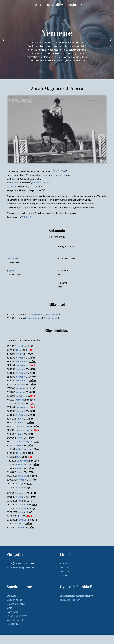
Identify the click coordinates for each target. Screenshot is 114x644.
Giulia (15, 183)
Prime (21, 527)
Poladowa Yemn (35, 314)
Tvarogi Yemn (51, 318)
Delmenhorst (14, 600)
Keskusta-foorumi (70, 600)
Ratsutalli (55, 4)
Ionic (9, 608)
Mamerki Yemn (33, 318)
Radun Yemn (52, 314)
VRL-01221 (19, 564)
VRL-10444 (27, 217)
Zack (14, 187)
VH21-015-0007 (58, 171)
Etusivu (37, 4)
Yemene (34, 187)
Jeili (19, 484)
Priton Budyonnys (17, 616)
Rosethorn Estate (17, 620)
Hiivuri (20, 346)
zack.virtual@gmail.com (21, 567)
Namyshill (12, 612)
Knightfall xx (14, 259)
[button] (3, 40)
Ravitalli (75, 4)
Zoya (11, 271)
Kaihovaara (23, 426)
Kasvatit (64, 576)
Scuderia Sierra (40, 183)
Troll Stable (13, 624)
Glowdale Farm (16, 604)
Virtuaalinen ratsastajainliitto (77, 596)
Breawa (11, 596)
